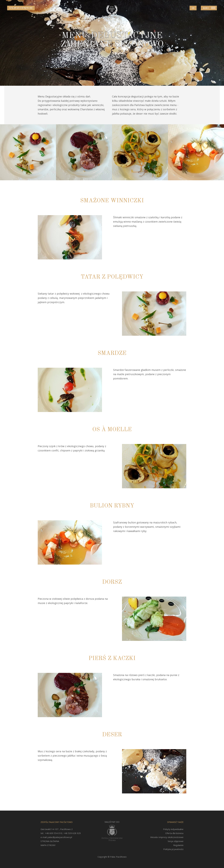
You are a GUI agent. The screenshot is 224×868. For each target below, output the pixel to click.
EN (193, 8)
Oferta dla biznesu (174, 833)
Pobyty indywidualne (173, 829)
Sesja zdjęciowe (176, 841)
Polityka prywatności (173, 849)
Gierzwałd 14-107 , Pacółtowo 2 (57, 829)
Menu (206, 8)
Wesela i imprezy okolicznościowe (167, 837)
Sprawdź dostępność (21, 8)
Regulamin (178, 845)
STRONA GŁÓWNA (50, 841)
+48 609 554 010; (54, 833)
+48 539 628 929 (72, 833)
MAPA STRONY (48, 845)
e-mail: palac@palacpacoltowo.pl (56, 837)
